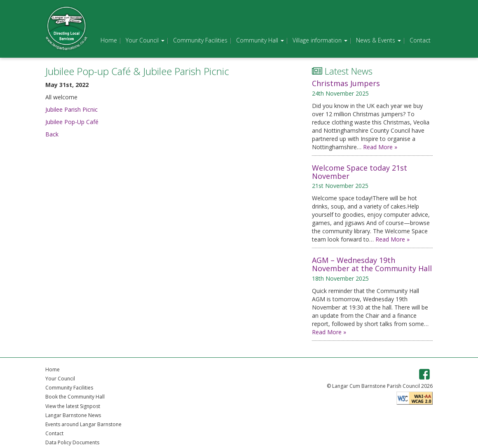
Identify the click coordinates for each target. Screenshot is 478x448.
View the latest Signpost (73, 406)
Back (52, 134)
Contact (420, 40)
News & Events (378, 40)
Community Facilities (200, 40)
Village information (320, 40)
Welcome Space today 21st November (360, 172)
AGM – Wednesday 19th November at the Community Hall (372, 264)
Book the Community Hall (75, 397)
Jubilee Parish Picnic (71, 109)
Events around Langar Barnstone (83, 424)
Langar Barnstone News (73, 415)
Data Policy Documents (72, 442)
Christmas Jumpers (346, 83)
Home (109, 40)
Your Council (145, 40)
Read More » (380, 147)
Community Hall (260, 40)
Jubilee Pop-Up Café (72, 122)
